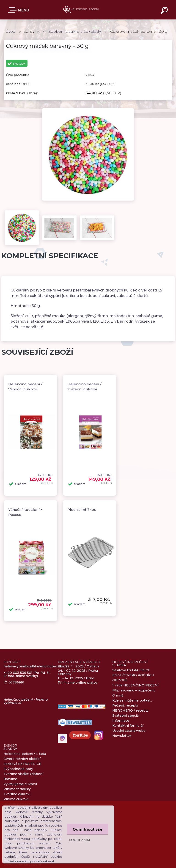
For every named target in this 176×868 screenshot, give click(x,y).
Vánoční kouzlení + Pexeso (25, 512)
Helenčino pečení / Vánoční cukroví (25, 387)
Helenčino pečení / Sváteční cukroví (84, 387)
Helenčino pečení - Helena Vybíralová (26, 701)
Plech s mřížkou (82, 510)
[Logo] (81, 10)
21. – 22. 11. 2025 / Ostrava (78, 666)
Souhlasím (80, 840)
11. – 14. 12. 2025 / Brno (76, 678)
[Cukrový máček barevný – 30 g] (88, 110)
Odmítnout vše (88, 829)
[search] (165, 11)
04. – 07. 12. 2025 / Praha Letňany (78, 672)
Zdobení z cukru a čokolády (75, 31)
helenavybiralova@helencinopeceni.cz (35, 667)
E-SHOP (13, 10)
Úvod (10, 31)
